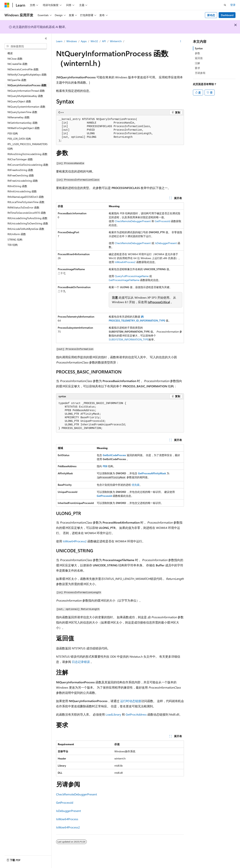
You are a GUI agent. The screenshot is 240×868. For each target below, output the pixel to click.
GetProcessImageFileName (124, 280)
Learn (59, 41)
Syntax (199, 48)
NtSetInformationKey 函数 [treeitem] (23, 123)
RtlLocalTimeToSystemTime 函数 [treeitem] (26, 202)
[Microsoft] (7, 5)
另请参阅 (200, 73)
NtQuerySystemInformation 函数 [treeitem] (26, 107)
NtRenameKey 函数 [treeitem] (19, 117)
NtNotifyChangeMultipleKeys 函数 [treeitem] (27, 75)
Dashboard (227, 15)
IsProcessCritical (159, 302)
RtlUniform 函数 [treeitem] (17, 234)
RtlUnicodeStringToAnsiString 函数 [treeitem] (27, 218)
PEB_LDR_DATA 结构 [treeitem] (19, 139)
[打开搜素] (225, 5)
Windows (72, 41)
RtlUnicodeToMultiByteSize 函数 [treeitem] (26, 229)
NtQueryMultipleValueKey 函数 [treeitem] (25, 96)
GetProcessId (162, 221)
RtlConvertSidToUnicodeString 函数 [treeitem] (28, 165)
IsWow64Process (67, 819)
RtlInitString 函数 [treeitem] (17, 186)
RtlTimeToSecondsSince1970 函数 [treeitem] (27, 213)
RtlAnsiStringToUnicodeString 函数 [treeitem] (27, 154)
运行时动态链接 (131, 701)
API (104, 41)
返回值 (199, 58)
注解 (197, 63)
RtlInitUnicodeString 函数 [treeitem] (22, 191)
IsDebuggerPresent (166, 243)
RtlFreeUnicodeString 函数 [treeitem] (23, 181)
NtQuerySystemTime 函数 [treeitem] (22, 112)
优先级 (136, 485)
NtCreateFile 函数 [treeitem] (18, 64)
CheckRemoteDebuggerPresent (133, 221)
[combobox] (26, 46)
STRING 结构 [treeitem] (15, 239)
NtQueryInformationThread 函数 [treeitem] (26, 91)
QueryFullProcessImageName (132, 276)
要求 (197, 68)
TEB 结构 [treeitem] (13, 245)
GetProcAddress (136, 714)
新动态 (211, 15)
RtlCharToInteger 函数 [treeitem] (20, 159)
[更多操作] (181, 41)
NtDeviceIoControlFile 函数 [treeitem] (23, 69)
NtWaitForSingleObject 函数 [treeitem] (24, 128)
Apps (84, 41)
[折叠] (46, 38)
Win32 (94, 41)
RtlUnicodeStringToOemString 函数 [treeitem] (28, 223)
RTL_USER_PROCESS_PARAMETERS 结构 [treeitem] (28, 146)
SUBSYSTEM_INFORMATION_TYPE (129, 339)
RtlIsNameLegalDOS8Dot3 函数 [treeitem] (26, 197)
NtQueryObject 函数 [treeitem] (19, 101)
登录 (233, 5)
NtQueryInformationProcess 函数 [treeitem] (27, 85)
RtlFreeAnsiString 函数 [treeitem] (20, 170)
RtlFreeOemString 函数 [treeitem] (21, 175)
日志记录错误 (81, 662)
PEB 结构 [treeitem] (13, 133)
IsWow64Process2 (125, 262)
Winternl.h (116, 41)
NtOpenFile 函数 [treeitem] (17, 80)
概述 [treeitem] (10, 53)
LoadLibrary (113, 714)
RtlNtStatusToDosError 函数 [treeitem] (23, 207)
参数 (197, 53)
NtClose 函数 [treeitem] (15, 59)
